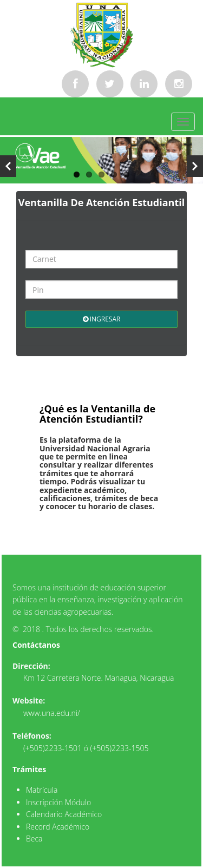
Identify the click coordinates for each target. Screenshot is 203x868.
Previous (8, 166)
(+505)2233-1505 (120, 748)
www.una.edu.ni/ (52, 713)
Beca (34, 839)
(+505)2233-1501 (53, 748)
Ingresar (102, 319)
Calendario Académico (64, 814)
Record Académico (58, 827)
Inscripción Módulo (58, 802)
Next (195, 166)
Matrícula (42, 790)
